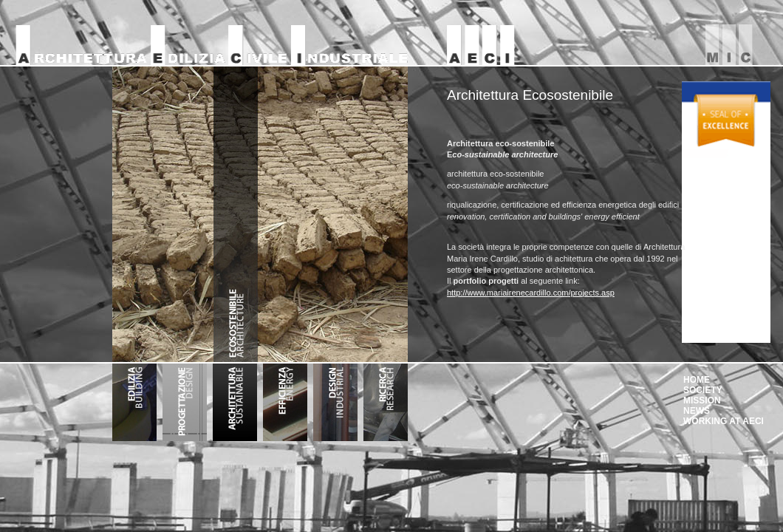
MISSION (702, 400)
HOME (697, 380)
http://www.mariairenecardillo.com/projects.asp (531, 293)
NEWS (697, 411)
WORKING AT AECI (724, 421)
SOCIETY (703, 390)
